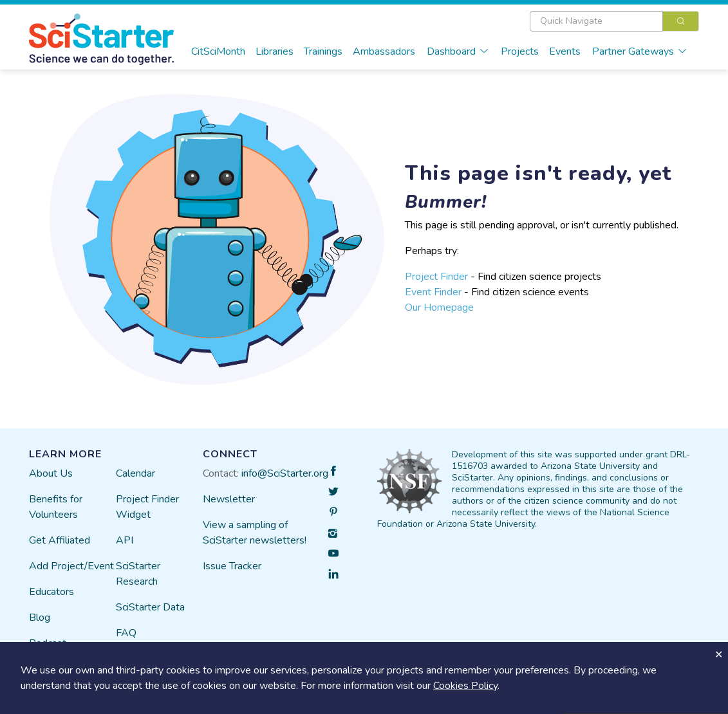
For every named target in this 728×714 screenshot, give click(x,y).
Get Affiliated (60, 540)
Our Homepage (439, 307)
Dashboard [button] (458, 51)
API (125, 540)
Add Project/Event (71, 566)
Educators (51, 592)
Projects (520, 51)
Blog (40, 618)
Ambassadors (384, 51)
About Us (51, 473)
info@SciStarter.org (285, 473)
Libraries (275, 51)
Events (565, 51)
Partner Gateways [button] (640, 51)
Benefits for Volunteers (56, 507)
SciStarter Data (150, 607)
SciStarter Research (138, 574)
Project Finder (436, 277)
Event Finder (433, 292)
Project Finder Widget (147, 507)
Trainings (323, 51)
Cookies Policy (465, 686)
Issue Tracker (232, 566)
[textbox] (596, 21)
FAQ (126, 633)
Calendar (135, 473)
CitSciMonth (218, 51)
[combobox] (614, 21)
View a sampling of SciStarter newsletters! (255, 533)
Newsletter (229, 499)
